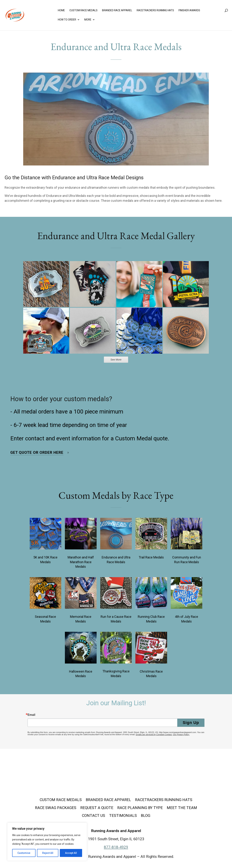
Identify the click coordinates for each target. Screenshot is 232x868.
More (88, 20)
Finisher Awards (189, 10)
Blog (146, 816)
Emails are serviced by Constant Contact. (154, 734)
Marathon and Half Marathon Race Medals (81, 562)
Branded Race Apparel (117, 10)
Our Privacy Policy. (181, 734)
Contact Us (94, 816)
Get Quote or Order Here (37, 453)
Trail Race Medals (151, 557)
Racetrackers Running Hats (155, 10)
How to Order (67, 20)
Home (61, 10)
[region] (47, 842)
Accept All (71, 853)
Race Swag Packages (56, 808)
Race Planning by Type (140, 808)
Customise (24, 853)
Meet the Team (182, 808)
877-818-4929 (116, 847)
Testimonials (123, 816)
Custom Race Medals (83, 10)
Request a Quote (97, 808)
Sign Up (191, 723)
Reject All (48, 853)
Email (31, 715)
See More (116, 360)
